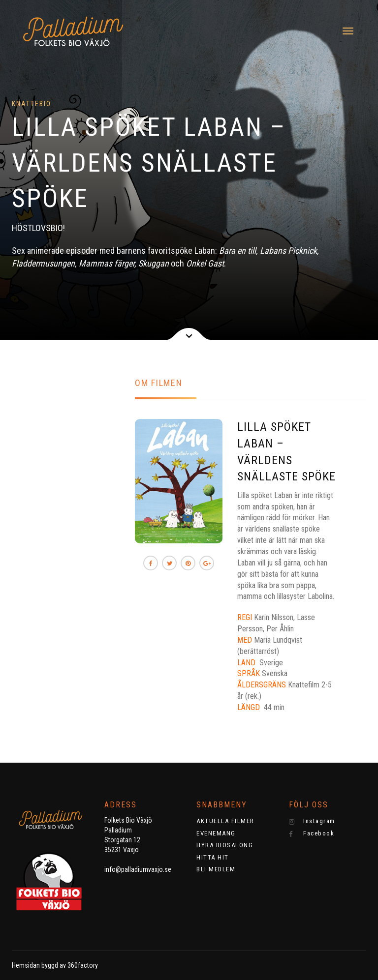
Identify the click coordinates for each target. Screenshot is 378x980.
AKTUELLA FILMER (225, 821)
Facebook (312, 833)
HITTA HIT (213, 857)
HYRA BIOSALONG (225, 845)
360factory (83, 965)
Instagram (312, 821)
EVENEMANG (216, 833)
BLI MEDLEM (216, 869)
